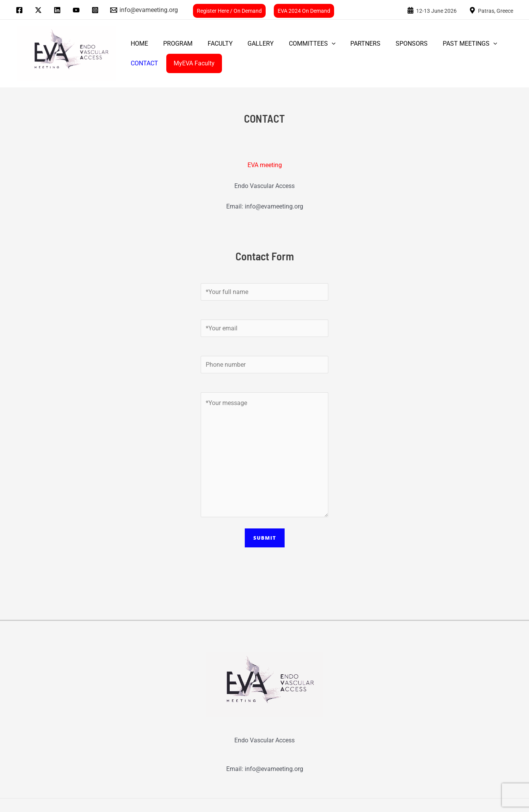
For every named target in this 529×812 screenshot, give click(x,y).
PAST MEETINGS (451, 44)
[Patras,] (491, 10)
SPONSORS (395, 44)
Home (138, 44)
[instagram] (96, 10)
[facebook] (21, 10)
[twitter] (40, 10)
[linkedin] (59, 10)
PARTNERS (352, 44)
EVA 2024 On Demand (304, 11)
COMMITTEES (301, 44)
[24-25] (432, 10)
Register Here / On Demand (229, 11)
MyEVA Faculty (190, 63)
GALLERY (252, 44)
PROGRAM (174, 44)
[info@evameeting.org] (144, 10)
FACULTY (214, 44)
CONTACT (143, 63)
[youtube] (77, 10)
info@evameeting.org (274, 206)
